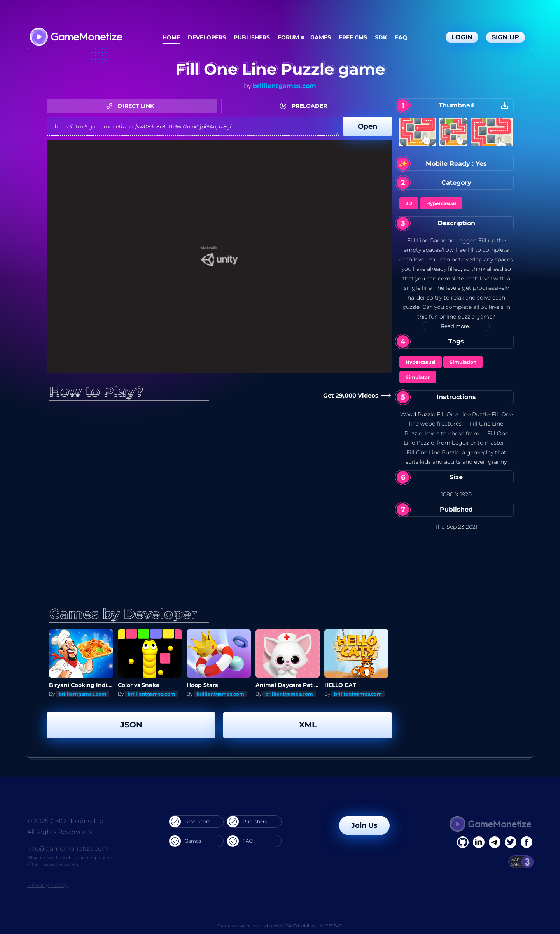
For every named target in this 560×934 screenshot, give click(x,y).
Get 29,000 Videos (354, 396)
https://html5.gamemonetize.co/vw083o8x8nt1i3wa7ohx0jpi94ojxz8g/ (193, 126)
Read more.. (456, 326)
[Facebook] (463, 842)
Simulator (418, 377)
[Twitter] (511, 842)
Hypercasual (441, 203)
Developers (207, 37)
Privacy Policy (48, 885)
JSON (131, 725)
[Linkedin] (495, 842)
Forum (288, 37)
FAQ (401, 37)
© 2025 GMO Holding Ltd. (66, 821)
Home (171, 37)
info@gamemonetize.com (68, 849)
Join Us (364, 825)
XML (308, 725)
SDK (381, 37)
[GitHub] (527, 842)
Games (321, 37)
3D (409, 203)
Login (462, 37)
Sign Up (506, 37)
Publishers (252, 37)
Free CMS (353, 37)
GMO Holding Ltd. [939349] (314, 926)
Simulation (463, 362)
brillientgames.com (284, 86)
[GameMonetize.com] (76, 38)
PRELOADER (305, 106)
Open (367, 126)
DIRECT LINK (132, 106)
